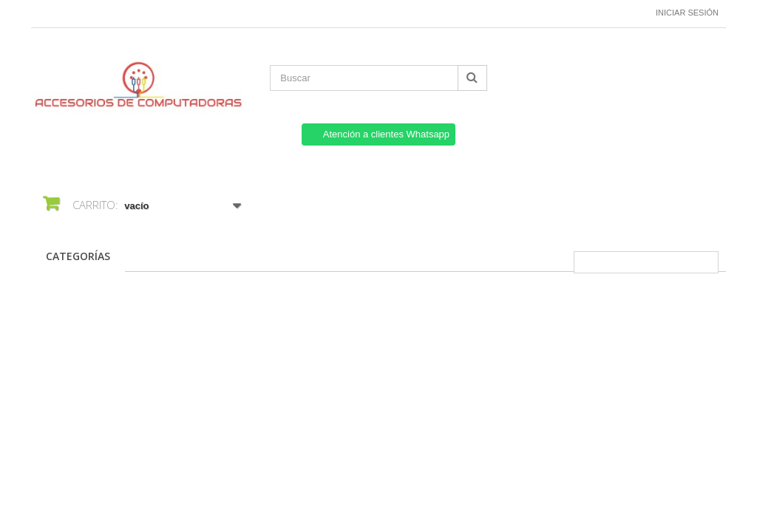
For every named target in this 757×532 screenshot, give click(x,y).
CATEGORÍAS (78, 256)
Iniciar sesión (687, 13)
